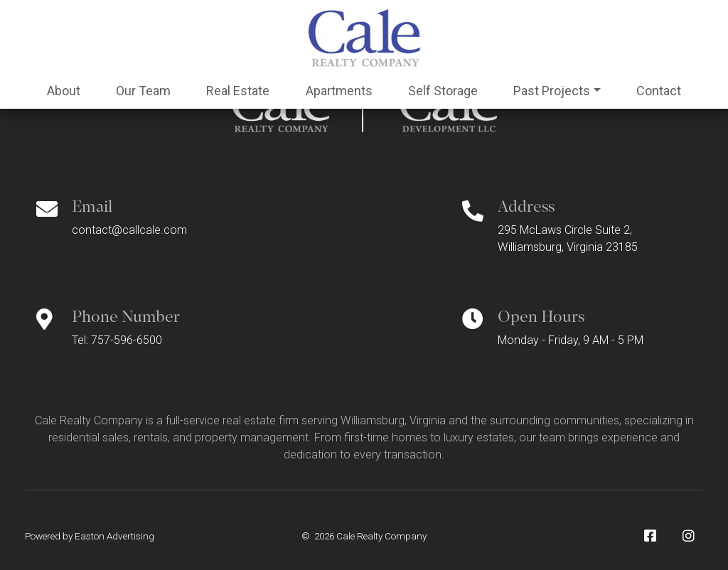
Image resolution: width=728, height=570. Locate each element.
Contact (659, 91)
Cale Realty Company (381, 536)
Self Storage (443, 91)
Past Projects (552, 91)
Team (143, 91)
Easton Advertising (114, 536)
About (64, 91)
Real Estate (238, 91)
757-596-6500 (127, 340)
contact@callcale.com (129, 230)
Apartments (339, 91)
